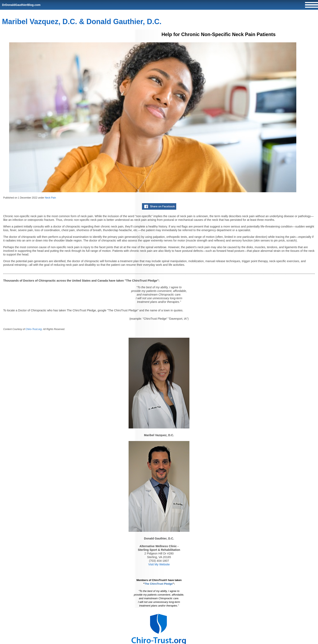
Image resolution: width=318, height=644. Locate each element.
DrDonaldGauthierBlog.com (21, 5)
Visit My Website (159, 564)
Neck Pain (50, 198)
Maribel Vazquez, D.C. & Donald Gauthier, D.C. (82, 22)
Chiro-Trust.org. (34, 329)
